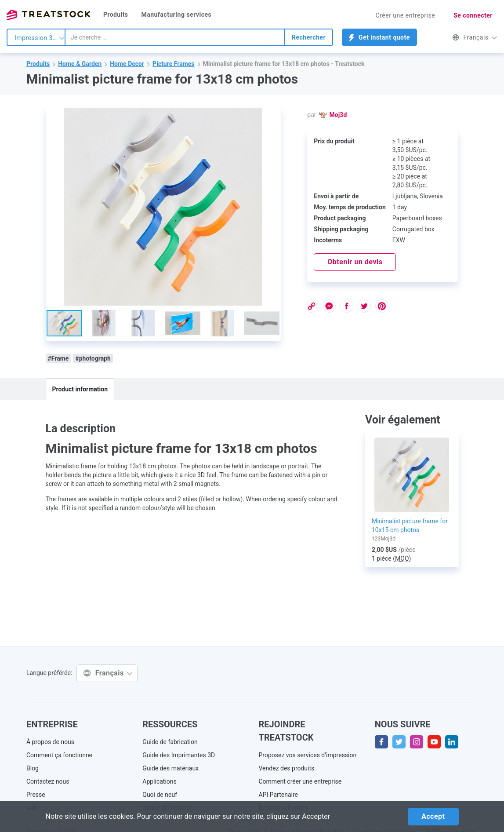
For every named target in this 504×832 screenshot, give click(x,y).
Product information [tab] (80, 389)
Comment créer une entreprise (300, 781)
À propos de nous (50, 742)
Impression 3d (40, 38)
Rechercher (309, 37)
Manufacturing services (176, 15)
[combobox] (175, 37)
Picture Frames (173, 64)
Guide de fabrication (170, 742)
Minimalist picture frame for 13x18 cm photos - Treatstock (284, 64)
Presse (36, 795)
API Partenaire (279, 795)
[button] (273, 116)
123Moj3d (384, 539)
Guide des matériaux (170, 768)
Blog (33, 768)
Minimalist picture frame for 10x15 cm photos (410, 525)
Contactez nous (48, 781)
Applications (160, 781)
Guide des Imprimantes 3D (179, 755)
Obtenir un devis (355, 262)
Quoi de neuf (160, 795)
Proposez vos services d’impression (308, 755)
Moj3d (338, 115)
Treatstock (48, 15)
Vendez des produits (287, 768)
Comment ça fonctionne (59, 755)
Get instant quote (379, 38)
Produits (116, 15)
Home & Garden (80, 64)
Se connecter (473, 15)
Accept (433, 816)
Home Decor (127, 64)
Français (475, 37)
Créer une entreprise (406, 15)
